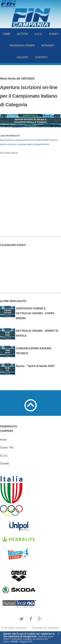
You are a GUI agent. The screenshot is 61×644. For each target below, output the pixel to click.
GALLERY (23, 57)
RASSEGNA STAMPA (22, 46)
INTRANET (48, 46)
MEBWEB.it (54, 628)
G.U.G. (38, 34)
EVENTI (54, 34)
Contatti (4, 463)
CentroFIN (7, 448)
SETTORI (22, 34)
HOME (6, 34)
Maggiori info (26, 641)
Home (3, 440)
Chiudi (14, 641)
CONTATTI (41, 57)
